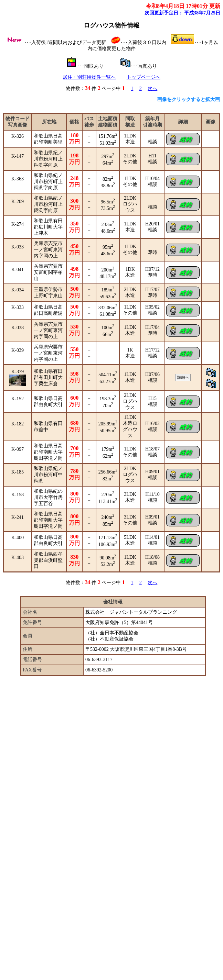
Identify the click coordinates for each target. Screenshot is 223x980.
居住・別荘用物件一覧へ (89, 77)
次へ (152, 88)
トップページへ (144, 77)
